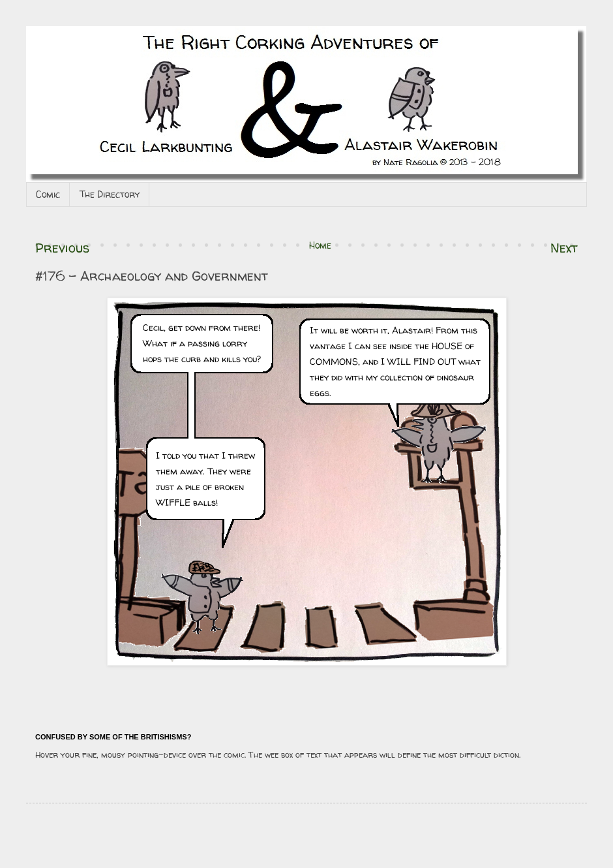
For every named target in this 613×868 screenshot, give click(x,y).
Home (320, 245)
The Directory (110, 194)
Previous (62, 248)
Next (564, 248)
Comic (48, 194)
